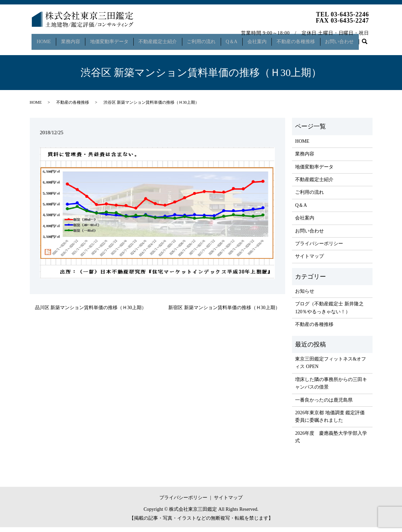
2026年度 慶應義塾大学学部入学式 (331, 442)
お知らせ (305, 296)
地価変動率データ (111, 39)
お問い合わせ (350, 39)
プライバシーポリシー (319, 249)
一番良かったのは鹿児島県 (324, 405)
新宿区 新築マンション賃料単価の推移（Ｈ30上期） (224, 312)
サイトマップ (309, 261)
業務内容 (71, 39)
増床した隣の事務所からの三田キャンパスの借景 (331, 388)
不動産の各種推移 (305, 39)
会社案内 (265, 39)
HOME (42, 39)
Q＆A (238, 39)
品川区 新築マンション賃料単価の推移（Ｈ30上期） (91, 312)
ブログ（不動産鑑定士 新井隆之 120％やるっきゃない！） (329, 313)
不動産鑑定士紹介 (161, 39)
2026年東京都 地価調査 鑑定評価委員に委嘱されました (330, 422)
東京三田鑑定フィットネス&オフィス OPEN (331, 368)
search (38, 50)
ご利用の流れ (206, 39)
